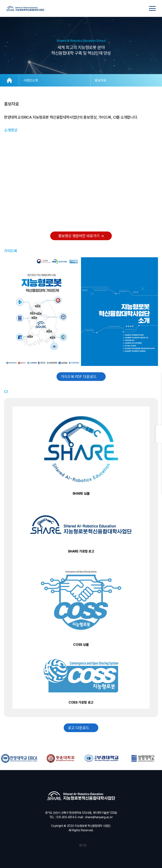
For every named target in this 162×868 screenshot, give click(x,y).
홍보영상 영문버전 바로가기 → (81, 236)
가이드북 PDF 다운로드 (81, 377)
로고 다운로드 (81, 728)
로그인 (81, 845)
